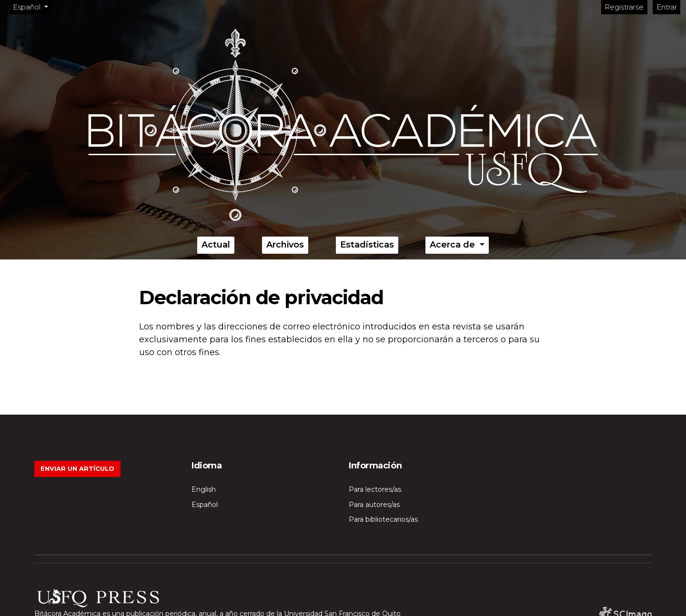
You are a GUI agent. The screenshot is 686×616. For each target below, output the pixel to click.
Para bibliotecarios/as (383, 519)
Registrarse (624, 7)
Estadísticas (367, 245)
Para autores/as (374, 505)
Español (32, 6)
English (204, 489)
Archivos (285, 245)
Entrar (667, 7)
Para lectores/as (375, 489)
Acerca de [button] (454, 245)
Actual (216, 245)
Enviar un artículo (77, 468)
